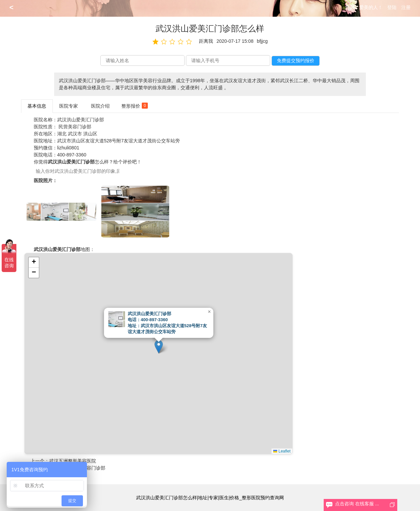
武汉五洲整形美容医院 (73, 461)
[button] (159, 347)
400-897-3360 (72, 155)
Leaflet (282, 451)
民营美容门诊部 (75, 127)
